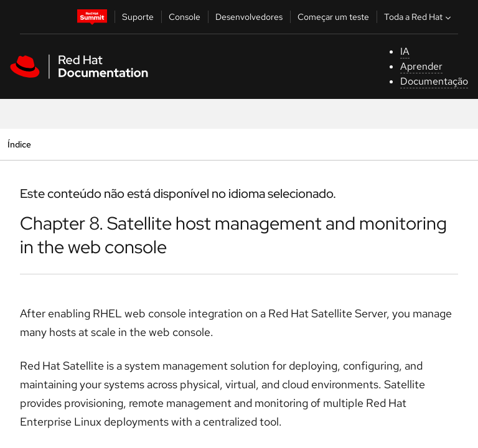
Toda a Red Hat (419, 17)
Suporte (138, 17)
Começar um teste (333, 17)
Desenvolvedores (249, 17)
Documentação (434, 81)
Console (185, 17)
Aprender (421, 66)
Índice (19, 144)
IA (405, 51)
